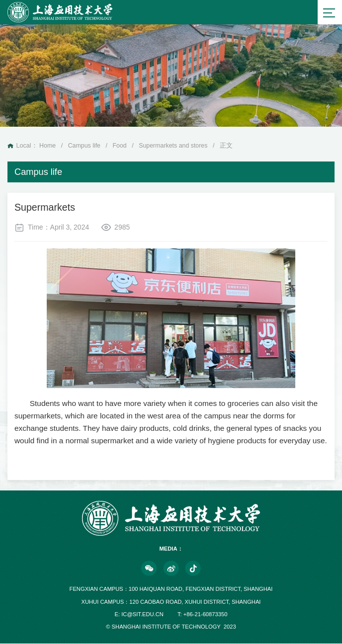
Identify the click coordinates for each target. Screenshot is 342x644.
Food (121, 146)
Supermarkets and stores (175, 146)
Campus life (85, 146)
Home (48, 146)
